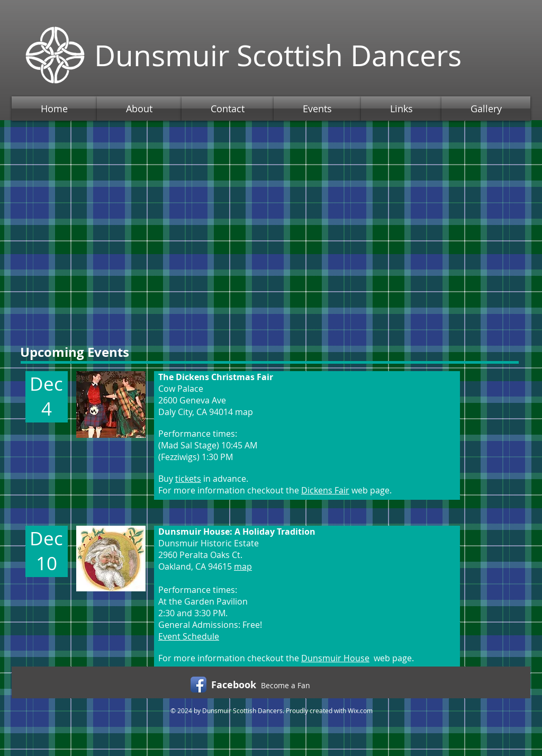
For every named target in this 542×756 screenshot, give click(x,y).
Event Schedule (189, 636)
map (243, 566)
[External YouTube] (271, 224)
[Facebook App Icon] (198, 685)
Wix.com (360, 710)
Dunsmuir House (335, 658)
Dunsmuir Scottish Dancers (278, 55)
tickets (188, 479)
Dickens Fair (325, 490)
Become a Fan (286, 685)
